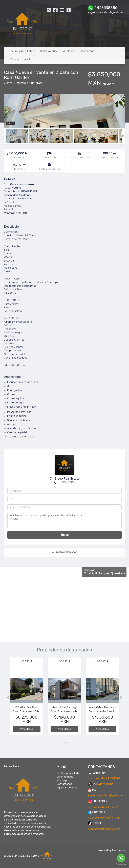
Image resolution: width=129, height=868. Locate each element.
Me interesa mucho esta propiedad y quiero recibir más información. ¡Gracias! (64, 521)
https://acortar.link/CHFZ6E (104, 778)
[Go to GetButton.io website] (121, 865)
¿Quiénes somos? (19, 60)
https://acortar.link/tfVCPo (104, 807)
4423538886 (66, 482)
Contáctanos (88, 51)
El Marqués (21, 83)
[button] (7, 698)
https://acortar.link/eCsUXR (104, 829)
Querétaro (36, 83)
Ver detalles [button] (27, 729)
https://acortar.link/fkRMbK (104, 818)
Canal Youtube (49, 51)
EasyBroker (119, 850)
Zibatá (8, 83)
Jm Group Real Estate (22, 51)
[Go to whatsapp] (121, 858)
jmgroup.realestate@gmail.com (106, 795)
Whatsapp (69, 51)
